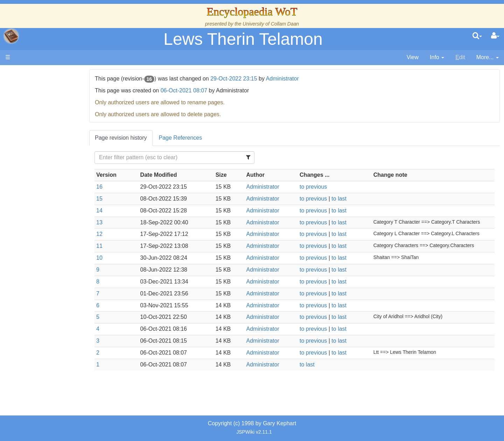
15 (124, 199)
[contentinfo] (437, 58)
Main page (32, 73)
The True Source (54, 133)
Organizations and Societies (68, 221)
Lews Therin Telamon (243, 39)
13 (124, 222)
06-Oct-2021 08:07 (208, 90)
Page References (204, 138)
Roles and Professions (61, 229)
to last (351, 199)
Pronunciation (50, 293)
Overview (59, 173)
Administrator (306, 79)
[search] (477, 36)
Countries (59, 181)
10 (124, 258)
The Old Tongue (53, 189)
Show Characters (55, 213)
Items (40, 245)
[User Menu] (495, 36)
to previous (325, 187)
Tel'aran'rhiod (50, 269)
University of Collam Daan (271, 24)
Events (42, 157)
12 (124, 234)
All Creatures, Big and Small (68, 237)
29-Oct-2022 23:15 (258, 79)
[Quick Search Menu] (477, 36)
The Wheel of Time (57, 125)
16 (124, 187)
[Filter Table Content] (194, 157)
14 (124, 211)
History (42, 141)
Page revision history (145, 138)
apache (11, 36)
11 (124, 246)
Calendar (45, 149)
